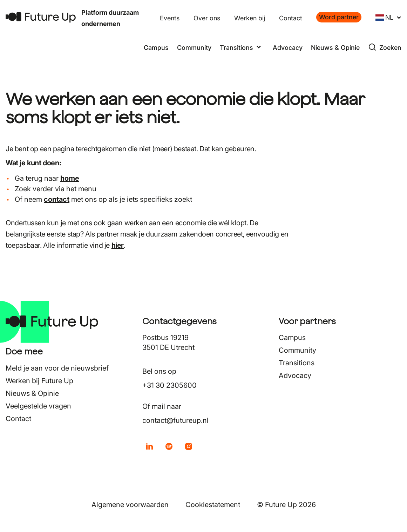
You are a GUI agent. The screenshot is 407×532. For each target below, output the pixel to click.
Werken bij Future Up (39, 381)
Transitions (297, 363)
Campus (156, 48)
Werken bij (250, 18)
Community (194, 48)
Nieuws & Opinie (335, 48)
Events (170, 18)
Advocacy (288, 48)
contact (57, 199)
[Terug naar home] (41, 17)
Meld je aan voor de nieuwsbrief (57, 368)
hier (118, 245)
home (70, 178)
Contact (291, 18)
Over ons (207, 18)
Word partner (339, 17)
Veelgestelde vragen (38, 406)
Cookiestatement (213, 505)
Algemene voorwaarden (130, 505)
